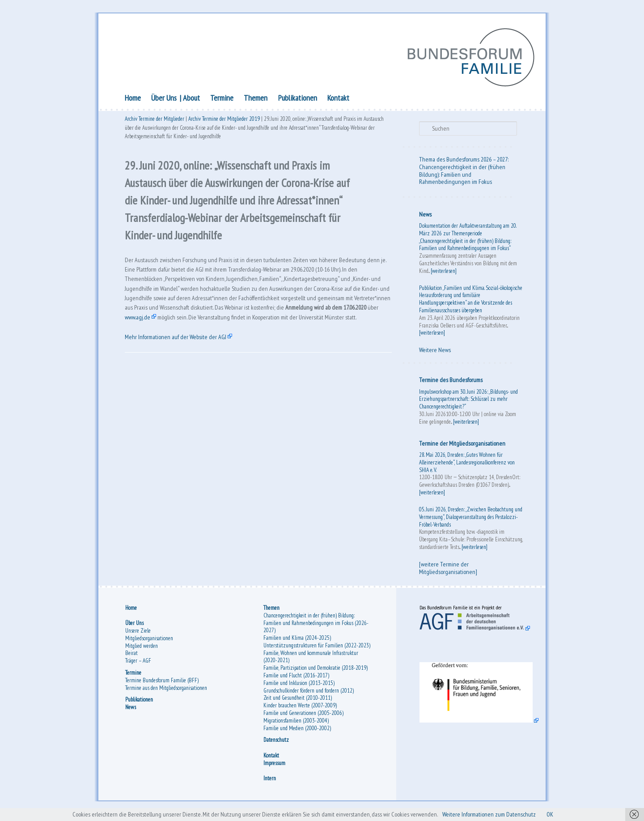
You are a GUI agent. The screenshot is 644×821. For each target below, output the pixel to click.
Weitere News (435, 352)
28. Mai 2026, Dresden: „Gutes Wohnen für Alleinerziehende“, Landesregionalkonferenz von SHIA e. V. (467, 464)
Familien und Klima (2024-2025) (297, 642)
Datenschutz (276, 744)
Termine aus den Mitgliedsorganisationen (166, 692)
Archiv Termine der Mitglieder (155, 122)
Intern (270, 782)
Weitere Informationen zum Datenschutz (502, 814)
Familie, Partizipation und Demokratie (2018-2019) (316, 672)
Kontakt (338, 100)
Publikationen (298, 100)
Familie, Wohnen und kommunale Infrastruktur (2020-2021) (311, 661)
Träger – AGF (138, 665)
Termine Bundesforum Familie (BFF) (162, 684)
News (425, 216)
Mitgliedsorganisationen (149, 642)
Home (133, 100)
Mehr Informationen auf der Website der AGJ (181, 364)
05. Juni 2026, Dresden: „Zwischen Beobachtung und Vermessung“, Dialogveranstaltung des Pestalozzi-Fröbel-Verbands (471, 519)
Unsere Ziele (138, 635)
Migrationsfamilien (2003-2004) (296, 725)
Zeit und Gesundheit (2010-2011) (298, 702)
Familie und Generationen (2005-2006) (303, 717)
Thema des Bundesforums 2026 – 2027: (464, 161)
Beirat (131, 657)
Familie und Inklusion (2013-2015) (299, 687)
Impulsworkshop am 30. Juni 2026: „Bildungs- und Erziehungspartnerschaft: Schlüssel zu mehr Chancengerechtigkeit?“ (468, 401)
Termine (222, 100)
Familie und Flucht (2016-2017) (296, 679)
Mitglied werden (142, 650)
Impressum (274, 767)
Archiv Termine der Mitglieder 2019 (224, 122)
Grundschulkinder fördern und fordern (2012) (309, 695)
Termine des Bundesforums (451, 382)
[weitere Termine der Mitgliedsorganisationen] (448, 570)
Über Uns (164, 100)
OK (569, 814)
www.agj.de (251, 331)
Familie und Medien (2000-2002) (297, 732)
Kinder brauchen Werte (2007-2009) (300, 710)
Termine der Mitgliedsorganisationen (462, 445)
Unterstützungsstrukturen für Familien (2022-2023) (317, 649)
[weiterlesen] (444, 273)
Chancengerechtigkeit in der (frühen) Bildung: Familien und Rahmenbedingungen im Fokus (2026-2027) (316, 627)
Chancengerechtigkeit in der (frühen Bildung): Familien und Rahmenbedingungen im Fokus (462, 176)
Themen (256, 100)
